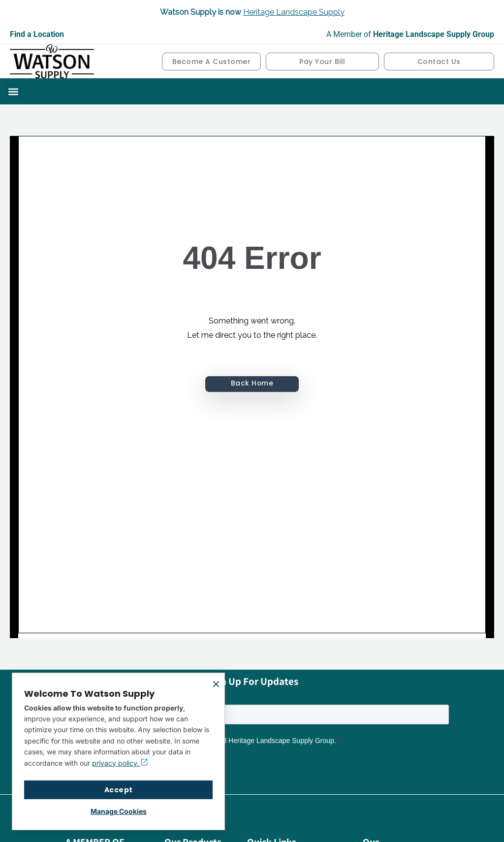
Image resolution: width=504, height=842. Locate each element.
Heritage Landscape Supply (294, 12)
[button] (13, 91)
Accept (119, 790)
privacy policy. (120, 763)
